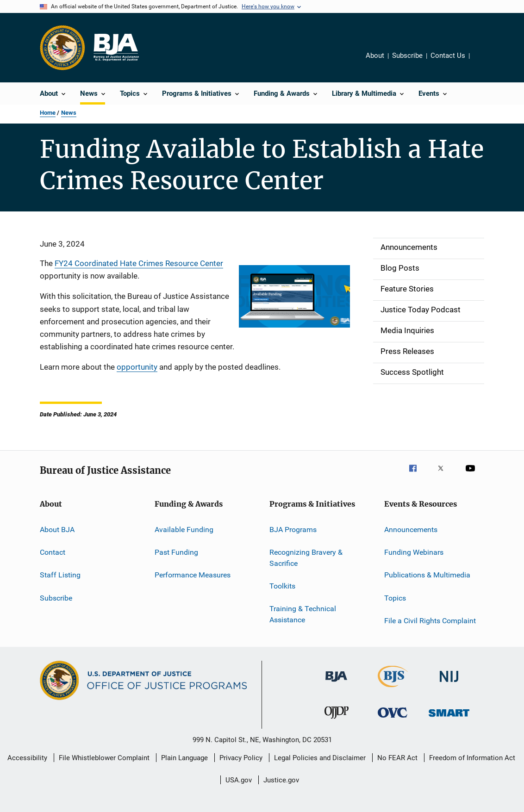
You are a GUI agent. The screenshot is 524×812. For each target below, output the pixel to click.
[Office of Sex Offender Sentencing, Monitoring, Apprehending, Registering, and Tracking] (449, 718)
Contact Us (448, 56)
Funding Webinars (414, 552)
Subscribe (407, 56)
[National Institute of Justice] (449, 684)
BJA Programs (293, 529)
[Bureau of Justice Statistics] (393, 689)
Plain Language (184, 758)
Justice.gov (281, 780)
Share (484, 62)
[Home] (116, 48)
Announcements (411, 529)
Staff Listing (60, 575)
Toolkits (282, 586)
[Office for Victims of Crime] (393, 719)
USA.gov (239, 780)
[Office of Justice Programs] (62, 48)
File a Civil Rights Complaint (430, 621)
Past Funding (176, 552)
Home (48, 113)
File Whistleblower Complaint (104, 758)
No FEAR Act (397, 758)
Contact (53, 552)
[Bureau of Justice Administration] (336, 683)
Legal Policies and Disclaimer (320, 758)
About (375, 56)
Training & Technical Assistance (303, 614)
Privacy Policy (241, 758)
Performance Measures (193, 575)
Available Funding (184, 529)
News (69, 113)
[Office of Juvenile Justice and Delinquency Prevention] (337, 720)
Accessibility (27, 758)
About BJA (57, 529)
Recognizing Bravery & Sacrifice (306, 558)
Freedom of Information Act (472, 758)
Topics (395, 598)
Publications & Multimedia (427, 575)
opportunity (137, 367)
